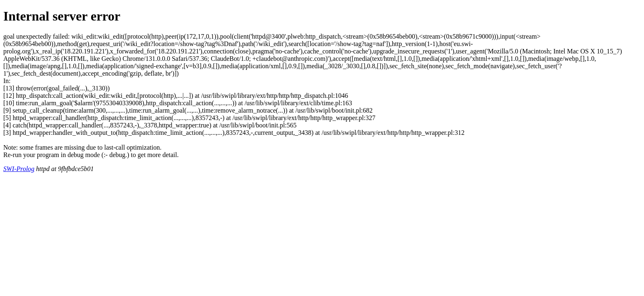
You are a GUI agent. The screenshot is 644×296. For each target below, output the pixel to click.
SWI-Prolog (19, 169)
